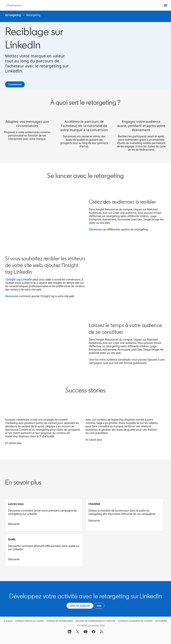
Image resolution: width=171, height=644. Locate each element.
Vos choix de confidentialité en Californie (95, 621)
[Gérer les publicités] (80, 606)
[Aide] (99, 606)
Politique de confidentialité (60, 621)
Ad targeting (13, 15)
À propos (8, 621)
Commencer (15, 84)
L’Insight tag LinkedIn (19, 279)
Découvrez (95, 229)
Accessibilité (161, 621)
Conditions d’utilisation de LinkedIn (135, 621)
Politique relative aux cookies (29, 621)
